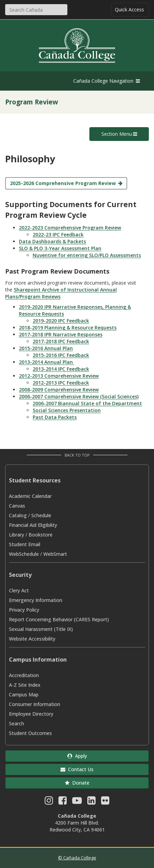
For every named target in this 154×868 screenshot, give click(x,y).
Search (16, 723)
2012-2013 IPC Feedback (61, 383)
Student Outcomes (30, 733)
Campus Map (24, 695)
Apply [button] (77, 756)
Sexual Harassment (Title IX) (41, 629)
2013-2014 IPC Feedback (61, 369)
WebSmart (55, 554)
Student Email (25, 544)
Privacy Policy (24, 610)
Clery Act (19, 590)
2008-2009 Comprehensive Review (59, 390)
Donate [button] (77, 783)
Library (16, 535)
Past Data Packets (55, 417)
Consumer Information (35, 704)
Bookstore (41, 535)
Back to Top (77, 455)
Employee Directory (31, 714)
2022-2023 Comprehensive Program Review (70, 228)
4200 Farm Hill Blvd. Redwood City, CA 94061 (77, 826)
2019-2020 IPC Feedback (61, 321)
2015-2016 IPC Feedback (61, 355)
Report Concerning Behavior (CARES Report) (59, 619)
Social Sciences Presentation (67, 410)
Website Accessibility (32, 639)
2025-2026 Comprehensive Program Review (63, 183)
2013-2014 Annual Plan (47, 362)
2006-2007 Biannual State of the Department (87, 403)
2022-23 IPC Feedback (58, 234)
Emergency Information (36, 600)
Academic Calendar (30, 496)
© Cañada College (77, 858)
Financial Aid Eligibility (33, 525)
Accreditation (24, 675)
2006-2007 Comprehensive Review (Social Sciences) (79, 396)
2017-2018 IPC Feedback (61, 341)
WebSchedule (24, 554)
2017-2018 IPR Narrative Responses (61, 334)
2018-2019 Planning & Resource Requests (68, 328)
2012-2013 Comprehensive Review (59, 376)
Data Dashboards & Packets (52, 241)
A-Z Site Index (25, 685)
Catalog (18, 515)
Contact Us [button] (77, 769)
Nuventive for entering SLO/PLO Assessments (87, 255)
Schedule (41, 515)
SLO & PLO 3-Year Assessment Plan (60, 248)
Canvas (17, 506)
